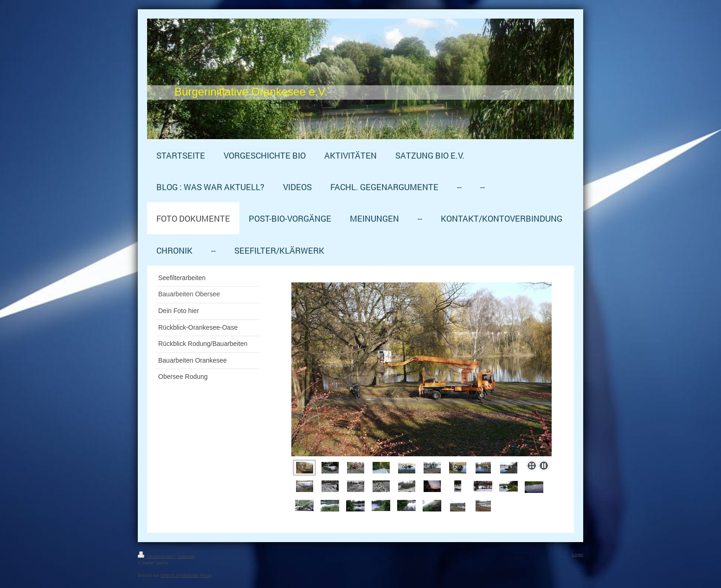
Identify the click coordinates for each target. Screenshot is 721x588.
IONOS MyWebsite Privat (186, 575)
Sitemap (186, 556)
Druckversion (157, 556)
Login (578, 554)
